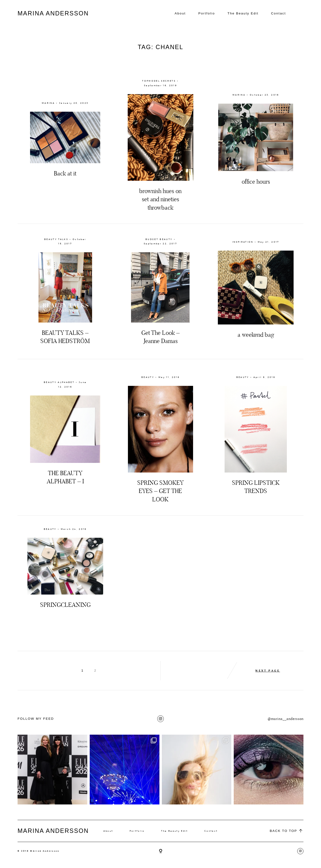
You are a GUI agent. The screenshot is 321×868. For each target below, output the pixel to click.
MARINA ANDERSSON (53, 13)
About (180, 13)
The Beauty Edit (243, 13)
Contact (278, 13)
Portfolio (207, 13)
